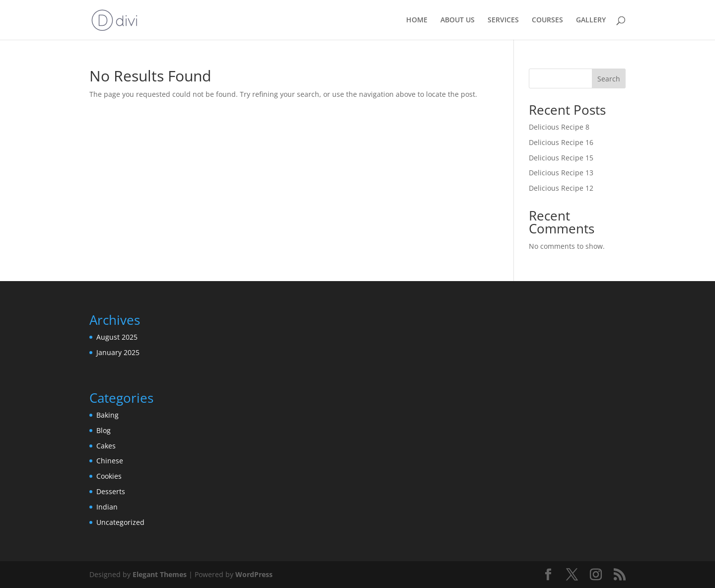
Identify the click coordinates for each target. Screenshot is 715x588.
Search (609, 79)
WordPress (254, 574)
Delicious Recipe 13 (561, 173)
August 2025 (117, 337)
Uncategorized (120, 522)
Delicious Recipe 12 (561, 188)
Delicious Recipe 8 (559, 127)
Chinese (110, 461)
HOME (417, 20)
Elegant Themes (160, 574)
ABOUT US (458, 20)
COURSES (547, 20)
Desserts (111, 491)
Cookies (109, 476)
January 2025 (118, 352)
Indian (107, 507)
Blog (104, 430)
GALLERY (591, 20)
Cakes (106, 446)
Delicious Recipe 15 (561, 158)
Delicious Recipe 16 (561, 142)
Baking (107, 415)
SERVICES (503, 20)
